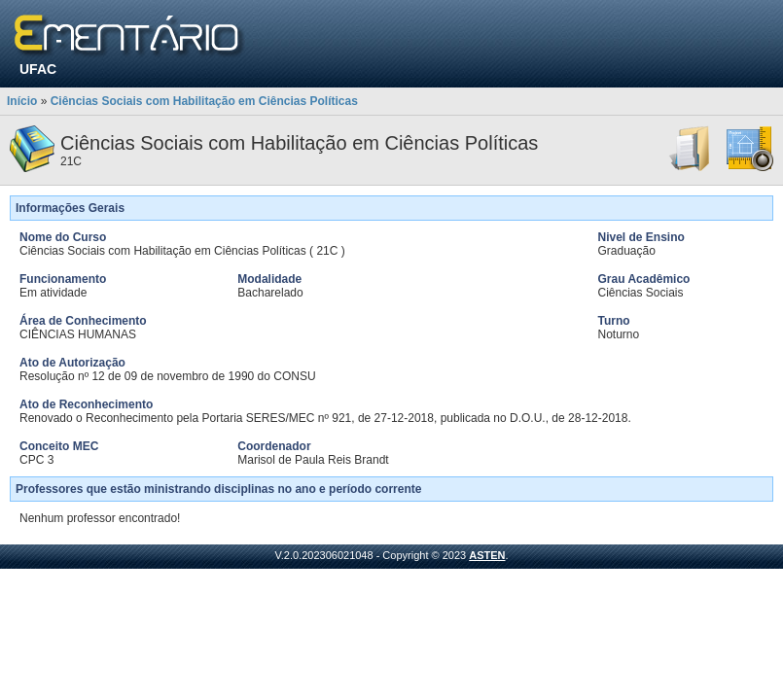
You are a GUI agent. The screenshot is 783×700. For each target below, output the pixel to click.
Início (22, 101)
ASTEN (487, 555)
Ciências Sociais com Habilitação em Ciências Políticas (204, 101)
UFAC (38, 69)
